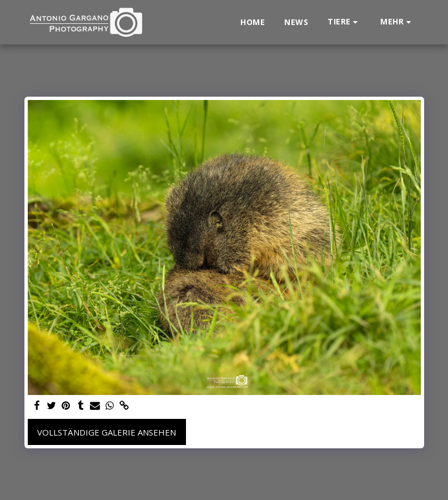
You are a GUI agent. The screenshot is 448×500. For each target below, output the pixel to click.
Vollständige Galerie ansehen (107, 432)
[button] (344, 22)
